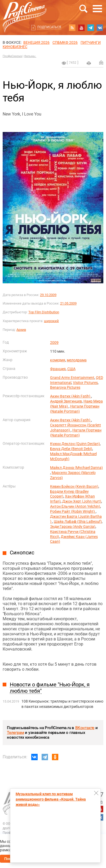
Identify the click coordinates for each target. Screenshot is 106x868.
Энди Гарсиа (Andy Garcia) (73, 527)
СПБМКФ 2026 (65, 42)
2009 (54, 343)
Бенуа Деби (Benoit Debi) (71, 449)
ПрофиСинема (12, 56)
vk (100, 28)
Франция (58, 369)
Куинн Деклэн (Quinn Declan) (75, 444)
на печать (89, 63)
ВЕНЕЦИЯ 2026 (36, 42)
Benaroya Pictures (65, 387)
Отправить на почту (101, 62)
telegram (91, 28)
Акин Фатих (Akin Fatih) (71, 396)
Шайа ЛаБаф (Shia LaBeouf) (78, 521)
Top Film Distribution (44, 312)
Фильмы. (30, 56)
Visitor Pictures (85, 383)
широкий (51, 321)
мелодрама (77, 360)
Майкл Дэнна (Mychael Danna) (76, 468)
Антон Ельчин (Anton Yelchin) (75, 506)
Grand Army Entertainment (72, 378)
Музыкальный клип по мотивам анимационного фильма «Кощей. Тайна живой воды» (51, 799)
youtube (81, 28)
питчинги (91, 42)
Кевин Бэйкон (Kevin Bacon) (74, 486)
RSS (72, 28)
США (71, 369)
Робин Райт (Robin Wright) (73, 511)
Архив (21, 330)
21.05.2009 (68, 303)
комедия (58, 360)
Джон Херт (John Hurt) (82, 501)
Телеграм (15, 733)
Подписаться (49, 27)
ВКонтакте (85, 728)
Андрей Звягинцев (66, 401)
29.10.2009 (48, 295)
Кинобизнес (15, 47)
